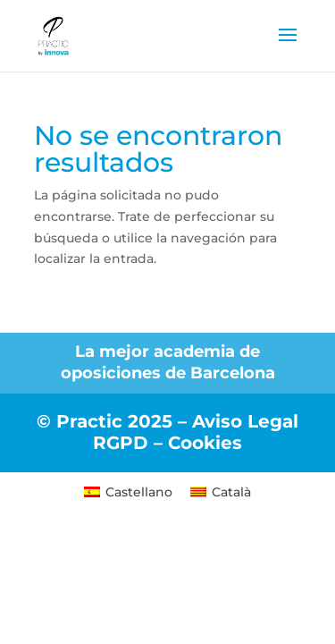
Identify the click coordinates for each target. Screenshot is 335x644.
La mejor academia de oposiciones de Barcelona (168, 362)
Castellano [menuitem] (139, 492)
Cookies (205, 443)
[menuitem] (128, 491)
